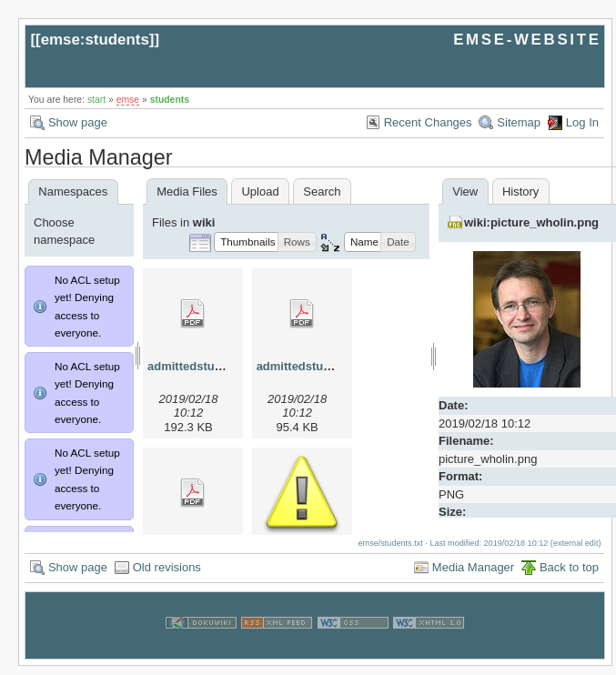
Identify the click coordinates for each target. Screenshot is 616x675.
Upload (260, 191)
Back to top (569, 576)
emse (128, 100)
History (520, 191)
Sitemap (519, 122)
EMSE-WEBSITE (527, 40)
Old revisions (167, 576)
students (170, 100)
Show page (78, 122)
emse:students (95, 40)
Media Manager (473, 576)
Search (322, 191)
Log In (582, 122)
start (96, 100)
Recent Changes (428, 122)
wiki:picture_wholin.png (531, 222)
